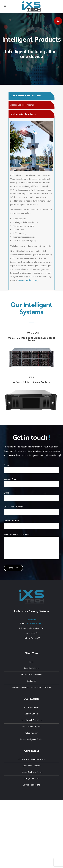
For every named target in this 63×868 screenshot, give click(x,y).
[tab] (31, 96)
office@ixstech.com (35, 623)
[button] (58, 21)
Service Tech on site (31, 785)
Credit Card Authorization (32, 675)
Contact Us (32, 620)
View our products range (28, 280)
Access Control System (31, 727)
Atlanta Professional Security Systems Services (31, 687)
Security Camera (31, 714)
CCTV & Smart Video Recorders (32, 759)
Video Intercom (32, 733)
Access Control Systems (32, 772)
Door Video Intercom (32, 766)
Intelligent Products (32, 779)
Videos (32, 662)
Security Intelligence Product (32, 739)
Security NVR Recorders (31, 720)
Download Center (31, 668)
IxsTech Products (31, 708)
